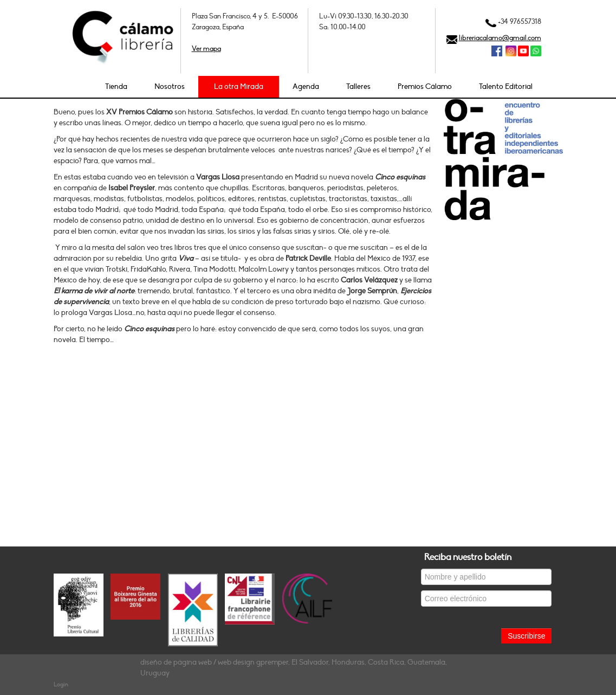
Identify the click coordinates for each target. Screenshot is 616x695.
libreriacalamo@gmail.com (500, 38)
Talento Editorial (506, 86)
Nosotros (170, 86)
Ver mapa (206, 49)
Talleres (358, 86)
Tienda (116, 86)
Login (61, 684)
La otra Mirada (239, 86)
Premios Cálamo (425, 86)
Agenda (306, 86)
